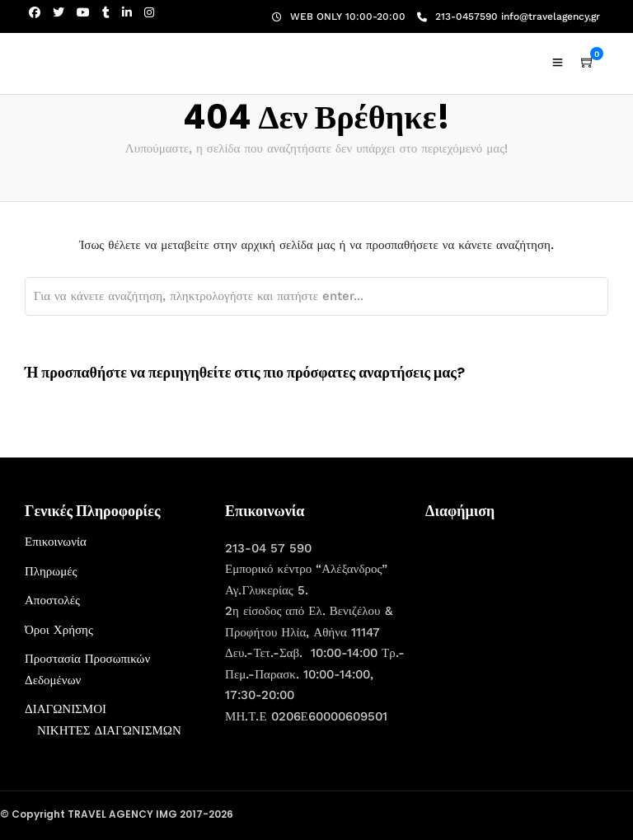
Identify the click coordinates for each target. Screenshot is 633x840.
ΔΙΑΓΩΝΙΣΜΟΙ (66, 709)
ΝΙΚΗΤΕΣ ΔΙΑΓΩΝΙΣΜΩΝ (109, 730)
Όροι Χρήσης (59, 630)
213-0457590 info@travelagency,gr (509, 16)
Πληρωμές (51, 571)
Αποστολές (52, 600)
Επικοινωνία (56, 542)
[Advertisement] (529, 635)
